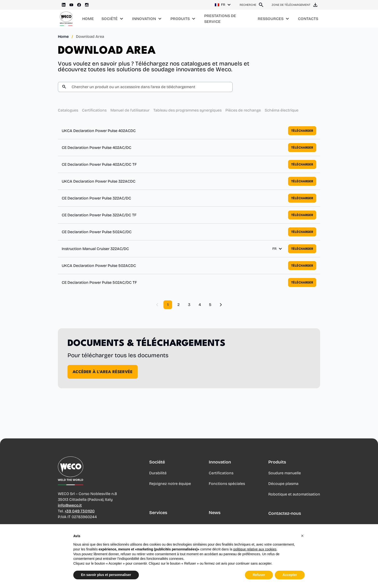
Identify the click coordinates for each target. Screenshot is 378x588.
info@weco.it (70, 507)
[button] (302, 536)
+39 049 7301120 (80, 513)
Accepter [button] (290, 575)
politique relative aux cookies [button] (255, 549)
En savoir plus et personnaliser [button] (106, 575)
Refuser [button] (259, 575)
